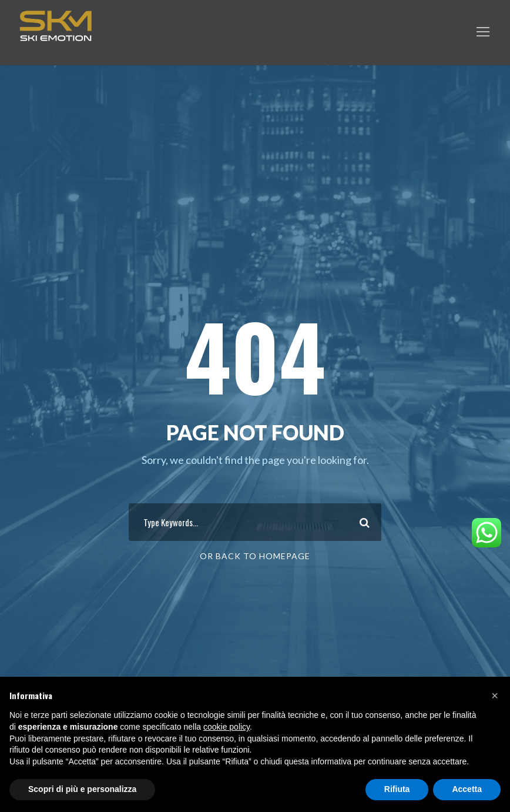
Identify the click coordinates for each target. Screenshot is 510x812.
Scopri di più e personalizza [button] (82, 789)
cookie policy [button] (227, 727)
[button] (495, 696)
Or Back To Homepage (255, 556)
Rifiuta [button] (397, 789)
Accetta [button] (467, 789)
